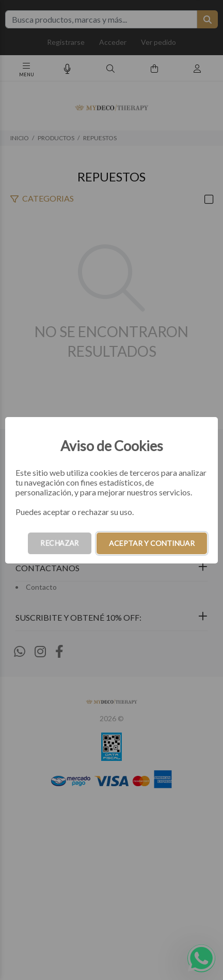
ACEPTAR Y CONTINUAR (152, 543)
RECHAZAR (60, 543)
